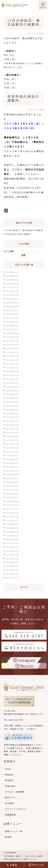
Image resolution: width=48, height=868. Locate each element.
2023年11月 (12, 383)
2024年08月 (12, 349)
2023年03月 (12, 414)
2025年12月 (12, 287)
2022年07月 (12, 444)
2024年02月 (12, 371)
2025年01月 (12, 329)
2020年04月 (12, 543)
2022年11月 (12, 429)
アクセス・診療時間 (15, 792)
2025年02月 (12, 326)
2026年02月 (12, 280)
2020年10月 (12, 520)
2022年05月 (12, 452)
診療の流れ (10, 786)
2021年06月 (12, 494)
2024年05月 (12, 360)
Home (8, 769)
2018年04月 (12, 578)
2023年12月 (12, 379)
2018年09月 (12, 566)
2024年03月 (12, 368)
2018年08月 (12, 570)
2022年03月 (12, 459)
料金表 (8, 837)
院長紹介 (9, 780)
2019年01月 (12, 555)
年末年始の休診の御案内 (18, 234)
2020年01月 (12, 547)
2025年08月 (12, 303)
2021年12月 (12, 471)
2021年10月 (12, 478)
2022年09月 (12, 436)
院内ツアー (10, 798)
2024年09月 (12, 345)
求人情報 (9, 803)
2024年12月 (12, 333)
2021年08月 (12, 486)
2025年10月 (12, 295)
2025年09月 (12, 299)
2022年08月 (12, 440)
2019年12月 (12, 551)
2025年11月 (12, 291)
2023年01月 (12, 421)
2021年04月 (12, 501)
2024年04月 (12, 364)
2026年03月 (12, 276)
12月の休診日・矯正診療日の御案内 (25, 230)
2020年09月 (12, 524)
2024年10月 (12, 341)
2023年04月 (12, 410)
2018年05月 (12, 574)
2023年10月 (12, 387)
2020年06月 (12, 536)
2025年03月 (12, 322)
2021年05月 (12, 498)
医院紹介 (9, 775)
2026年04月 (12, 272)
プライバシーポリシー (16, 809)
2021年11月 (12, 475)
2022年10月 (12, 433)
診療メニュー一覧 (14, 831)
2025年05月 (12, 314)
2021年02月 (12, 509)
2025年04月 (12, 318)
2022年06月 (12, 448)
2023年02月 (12, 417)
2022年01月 (12, 467)
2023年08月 (12, 394)
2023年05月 (12, 406)
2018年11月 (12, 559)
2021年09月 (12, 482)
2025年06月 (12, 310)
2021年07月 (12, 490)
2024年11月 (12, 337)
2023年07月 (12, 398)
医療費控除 (10, 815)
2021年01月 (12, 513)
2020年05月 (12, 540)
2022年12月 (12, 425)
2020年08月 (12, 528)
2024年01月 (12, 375)
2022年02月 (12, 463)
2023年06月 (12, 402)
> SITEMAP (10, 853)
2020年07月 (12, 532)
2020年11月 (12, 517)
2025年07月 (12, 307)
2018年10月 (12, 562)
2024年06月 (12, 356)
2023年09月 (12, 391)
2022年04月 (12, 456)
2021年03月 (12, 505)
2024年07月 (12, 352)
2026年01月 (12, 284)
